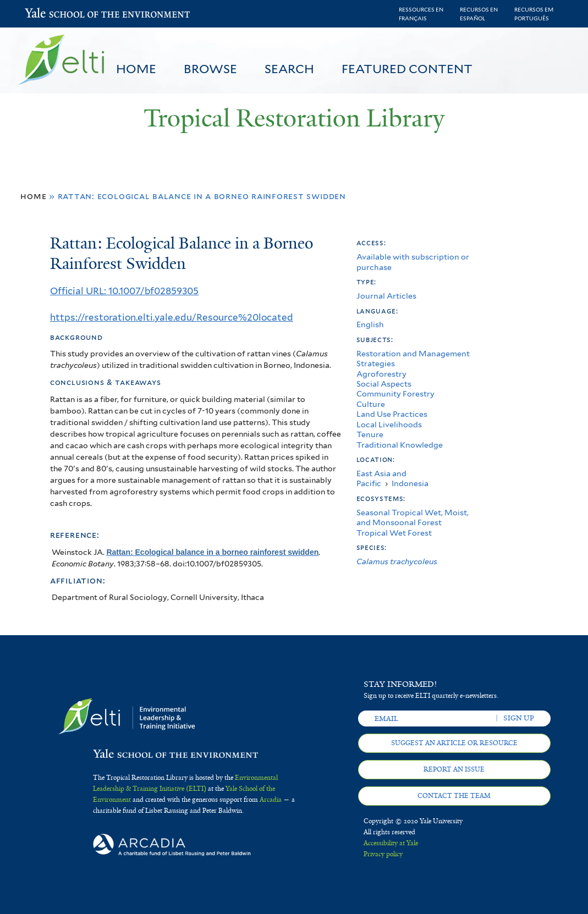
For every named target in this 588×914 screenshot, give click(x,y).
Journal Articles (386, 296)
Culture (371, 404)
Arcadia (271, 800)
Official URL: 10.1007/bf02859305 (124, 291)
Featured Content (407, 69)
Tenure (370, 434)
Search (289, 69)
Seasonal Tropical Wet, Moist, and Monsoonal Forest (413, 517)
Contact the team (454, 796)
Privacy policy (383, 854)
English (370, 324)
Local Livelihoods (389, 424)
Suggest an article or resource (454, 743)
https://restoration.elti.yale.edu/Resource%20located (172, 317)
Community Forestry (395, 393)
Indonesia (410, 483)
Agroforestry (381, 374)
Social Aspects (384, 384)
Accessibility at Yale (391, 843)
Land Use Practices (392, 414)
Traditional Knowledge (400, 445)
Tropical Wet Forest (394, 533)
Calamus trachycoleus (397, 561)
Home (136, 69)
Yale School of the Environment (54, 14)
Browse (210, 69)
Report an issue (454, 769)
